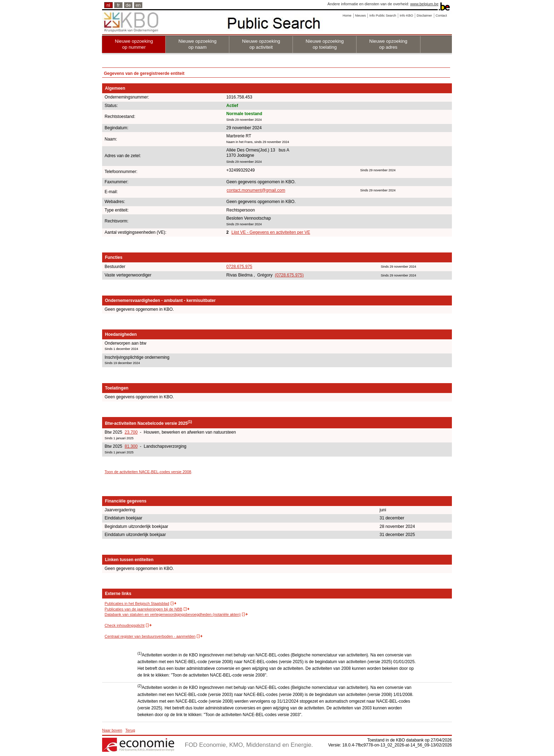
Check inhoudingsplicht (125, 625)
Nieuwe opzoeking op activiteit (261, 44)
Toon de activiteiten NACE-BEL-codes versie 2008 (148, 472)
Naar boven (112, 730)
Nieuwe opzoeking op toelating (325, 44)
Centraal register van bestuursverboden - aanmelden (150, 636)
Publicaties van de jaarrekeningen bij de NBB (143, 609)
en (138, 5)
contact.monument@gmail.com (256, 190)
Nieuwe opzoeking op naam (198, 44)
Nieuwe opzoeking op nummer (134, 44)
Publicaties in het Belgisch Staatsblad (137, 603)
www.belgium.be (424, 4)
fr (118, 5)
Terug (130, 730)
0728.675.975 (239, 267)
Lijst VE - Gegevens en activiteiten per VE (271, 232)
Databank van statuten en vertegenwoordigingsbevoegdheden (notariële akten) (173, 614)
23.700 (131, 432)
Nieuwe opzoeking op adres (388, 44)
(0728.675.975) (289, 275)
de (128, 5)
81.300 (131, 446)
